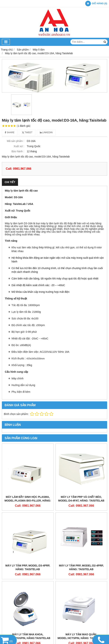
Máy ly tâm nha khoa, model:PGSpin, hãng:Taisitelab (28, 636)
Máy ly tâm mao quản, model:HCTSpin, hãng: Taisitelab (81, 636)
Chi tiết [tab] (10, 182)
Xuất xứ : (19, 146)
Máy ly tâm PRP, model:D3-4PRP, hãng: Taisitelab (28, 567)
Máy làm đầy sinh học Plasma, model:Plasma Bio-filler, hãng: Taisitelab (28, 501)
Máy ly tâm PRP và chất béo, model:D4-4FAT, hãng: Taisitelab (81, 499)
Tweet (27, 133)
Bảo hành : (18, 151)
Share (10, 133)
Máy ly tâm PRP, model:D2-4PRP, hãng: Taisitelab (81, 567)
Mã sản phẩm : (16, 141)
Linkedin (46, 133)
